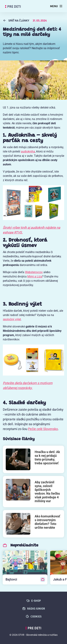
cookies (33, 616)
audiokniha (28, 151)
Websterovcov (34, 272)
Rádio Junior (34, 608)
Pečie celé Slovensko (43, 429)
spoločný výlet (12, 319)
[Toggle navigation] (56, 6)
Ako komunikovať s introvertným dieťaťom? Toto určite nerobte (47, 522)
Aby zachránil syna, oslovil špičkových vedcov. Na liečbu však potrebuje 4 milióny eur (47, 492)
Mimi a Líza (35, 276)
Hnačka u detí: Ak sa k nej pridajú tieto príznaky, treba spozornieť (47, 457)
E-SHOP (33, 601)
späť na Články (16, 20)
